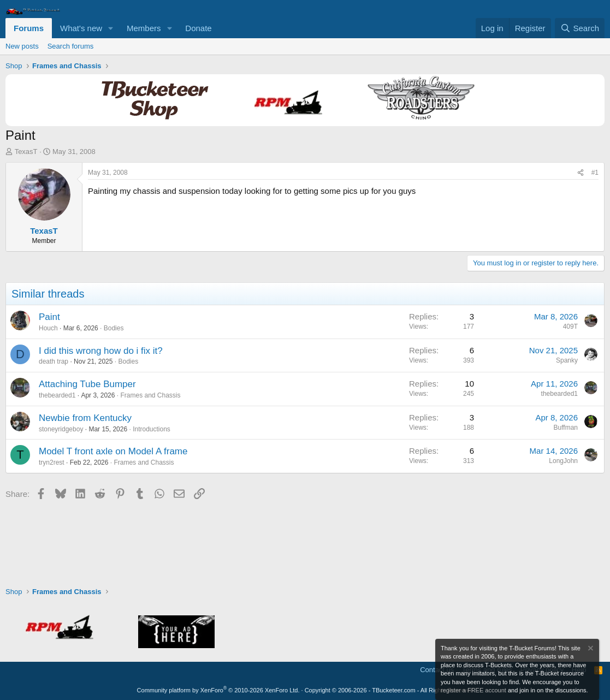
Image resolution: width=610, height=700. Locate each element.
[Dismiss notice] (590, 649)
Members (144, 28)
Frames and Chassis (150, 395)
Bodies (114, 328)
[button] (111, 28)
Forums (29, 28)
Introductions (152, 429)
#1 (595, 173)
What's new (81, 28)
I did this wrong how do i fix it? (101, 351)
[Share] (581, 173)
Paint (49, 317)
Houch (48, 328)
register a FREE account (473, 690)
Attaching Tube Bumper (87, 384)
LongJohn (563, 461)
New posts (22, 46)
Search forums (71, 46)
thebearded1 (57, 395)
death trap (54, 361)
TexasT (26, 152)
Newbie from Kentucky (85, 418)
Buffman (566, 428)
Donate (198, 28)
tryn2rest (52, 462)
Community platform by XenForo (218, 690)
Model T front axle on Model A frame (113, 451)
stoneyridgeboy (61, 429)
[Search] (580, 28)
